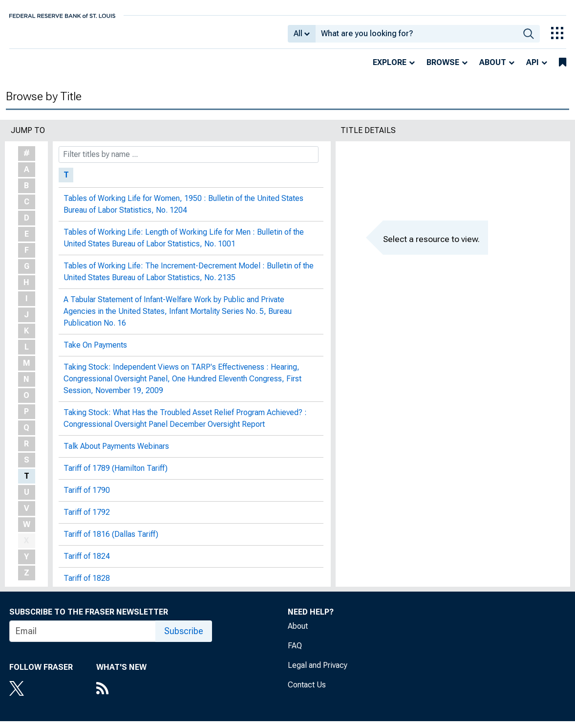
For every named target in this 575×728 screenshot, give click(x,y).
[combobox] (416, 37)
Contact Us (307, 692)
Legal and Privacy (318, 672)
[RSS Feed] (121, 696)
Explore (390, 69)
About (493, 69)
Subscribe (184, 638)
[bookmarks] (563, 69)
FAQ (295, 652)
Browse (443, 69)
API (532, 69)
